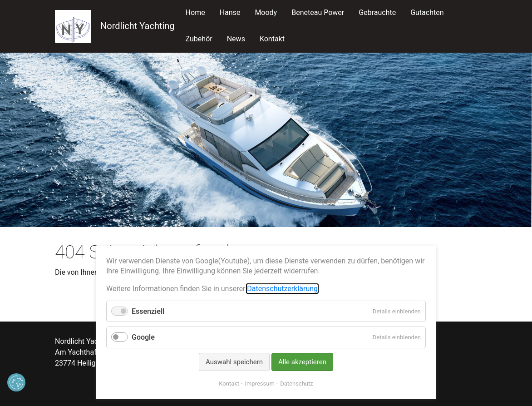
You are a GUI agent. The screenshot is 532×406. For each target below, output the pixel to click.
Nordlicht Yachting (115, 26)
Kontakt (229, 384)
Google (143, 337)
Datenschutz (296, 384)
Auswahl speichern (234, 362)
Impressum (259, 384)
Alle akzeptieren (302, 362)
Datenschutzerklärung (282, 289)
